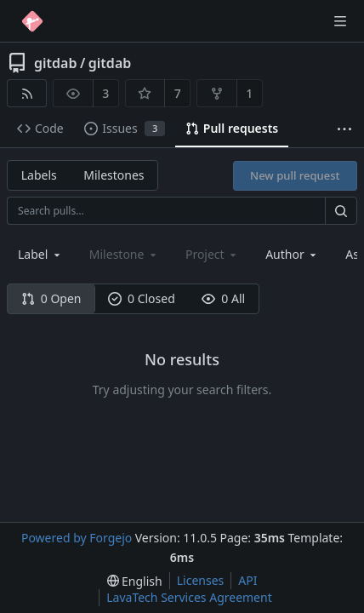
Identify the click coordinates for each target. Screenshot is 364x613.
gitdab (55, 63)
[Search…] (341, 211)
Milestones (114, 175)
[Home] (32, 21)
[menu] (135, 581)
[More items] (344, 129)
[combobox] (40, 254)
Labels (39, 175)
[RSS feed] (27, 93)
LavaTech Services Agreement (189, 597)
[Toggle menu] (340, 21)
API (247, 580)
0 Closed (142, 298)
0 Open (51, 298)
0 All (223, 298)
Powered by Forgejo (77, 538)
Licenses (201, 580)
